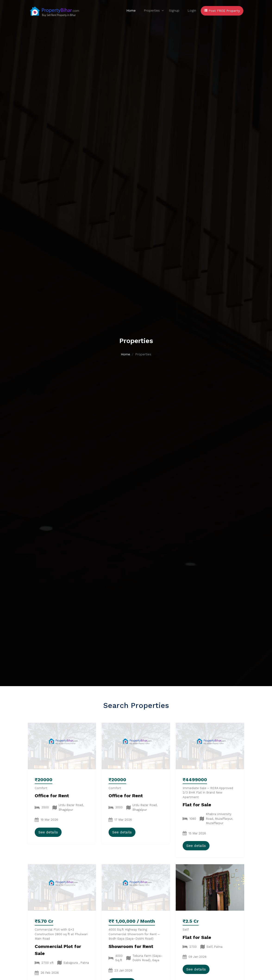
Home (131, 10)
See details (48, 832)
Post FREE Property (222, 11)
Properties (152, 10)
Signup (174, 10)
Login (192, 10)
